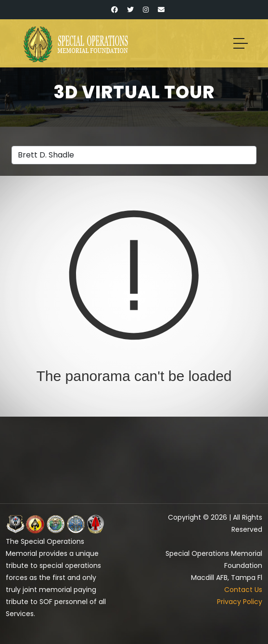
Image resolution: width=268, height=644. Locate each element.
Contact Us (243, 590)
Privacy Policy (240, 602)
